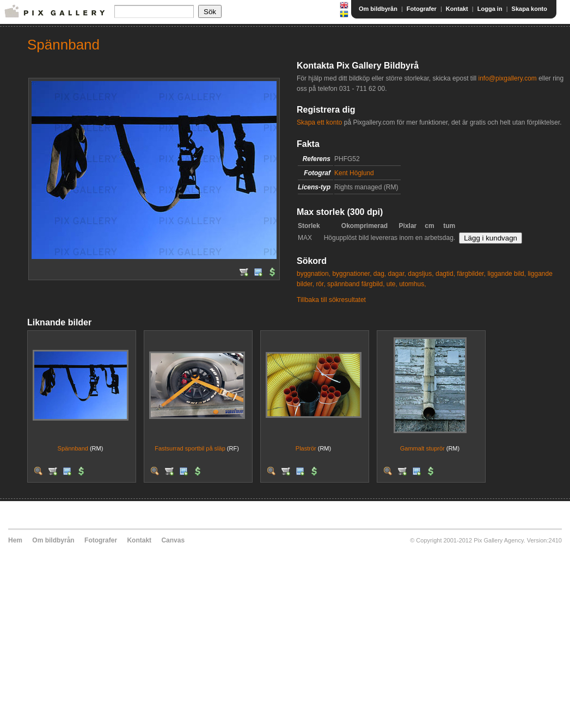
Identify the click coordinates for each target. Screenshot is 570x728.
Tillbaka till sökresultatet (331, 300)
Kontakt (457, 9)
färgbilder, (471, 274)
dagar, (397, 274)
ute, (392, 284)
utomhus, (412, 284)
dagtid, (445, 274)
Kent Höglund (354, 173)
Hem (15, 540)
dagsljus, (421, 274)
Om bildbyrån (378, 9)
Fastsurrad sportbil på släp (190, 448)
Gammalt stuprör (422, 448)
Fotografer (422, 9)
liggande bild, (507, 274)
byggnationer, (352, 274)
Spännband (73, 448)
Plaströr (306, 448)
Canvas (173, 540)
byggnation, (314, 274)
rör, (320, 284)
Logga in (490, 9)
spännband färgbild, (356, 284)
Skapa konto (529, 9)
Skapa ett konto (319, 122)
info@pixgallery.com (507, 78)
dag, (380, 274)
